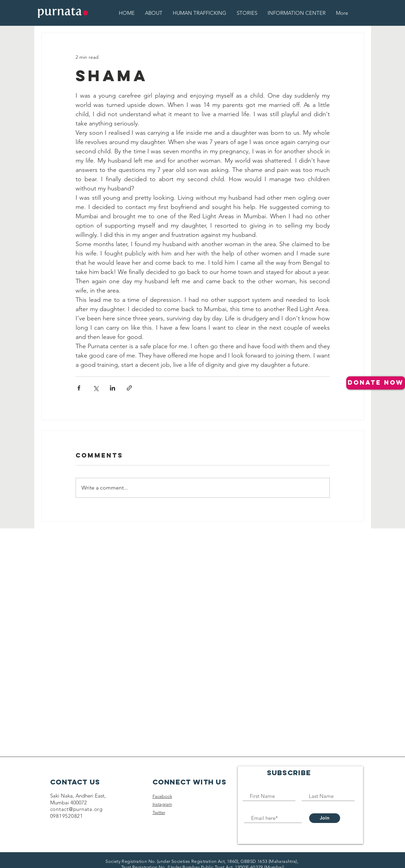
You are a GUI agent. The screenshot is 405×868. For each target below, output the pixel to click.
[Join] (325, 818)
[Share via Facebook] (79, 388)
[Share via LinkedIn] (112, 388)
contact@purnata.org (76, 809)
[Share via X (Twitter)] (96, 388)
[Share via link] (129, 388)
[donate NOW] (376, 383)
